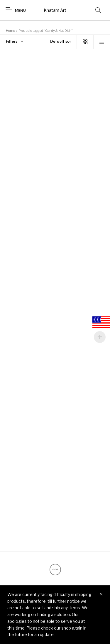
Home (10, 31)
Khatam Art (55, 10)
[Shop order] (60, 42)
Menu (20, 11)
